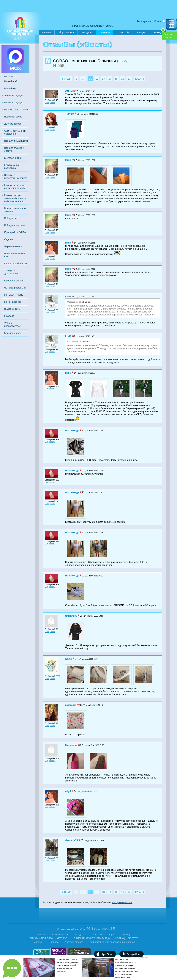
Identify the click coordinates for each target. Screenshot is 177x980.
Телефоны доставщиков (12, 272)
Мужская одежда (14, 103)
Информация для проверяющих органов (112, 942)
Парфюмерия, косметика (12, 166)
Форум (141, 32)
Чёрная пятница (13, 246)
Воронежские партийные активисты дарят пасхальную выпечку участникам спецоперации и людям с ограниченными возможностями (126, 968)
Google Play (133, 954)
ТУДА (138, 79)
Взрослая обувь (13, 117)
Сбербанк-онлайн (14, 281)
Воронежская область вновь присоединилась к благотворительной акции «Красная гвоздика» (68, 965)
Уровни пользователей (13, 324)
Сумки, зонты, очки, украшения (15, 132)
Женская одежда (14, 95)
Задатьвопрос (168, 36)
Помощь (159, 32)
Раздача (80, 935)
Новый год (10, 88)
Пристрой (123, 32)
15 (116, 79)
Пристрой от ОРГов (15, 232)
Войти (158, 21)
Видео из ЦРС (12, 309)
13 (103, 79)
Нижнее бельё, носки (16, 110)
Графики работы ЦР (16, 263)
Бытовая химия (13, 158)
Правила (9, 316)
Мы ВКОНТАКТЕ (14, 295)
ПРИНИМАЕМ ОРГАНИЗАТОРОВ (93, 26)
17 (129, 79)
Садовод (9, 239)
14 (110, 79)
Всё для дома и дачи (16, 141)
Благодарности (13, 333)
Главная (47, 32)
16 (123, 79)
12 (97, 79)
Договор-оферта (74, 942)
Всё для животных (15, 225)
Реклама (38, 942)
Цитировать (50, 103)
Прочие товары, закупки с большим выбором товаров (15, 198)
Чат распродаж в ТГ (15, 288)
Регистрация (144, 21)
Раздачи (87, 32)
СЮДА (68, 79)
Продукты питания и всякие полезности (16, 187)
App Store (107, 954)
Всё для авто (12, 218)
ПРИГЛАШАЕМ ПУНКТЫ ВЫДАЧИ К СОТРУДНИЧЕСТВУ (106, 938)
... (83, 79)
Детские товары (13, 124)
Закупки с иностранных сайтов (16, 177)
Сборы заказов (66, 32)
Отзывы (105, 33)
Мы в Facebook (13, 302)
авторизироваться (122, 902)
